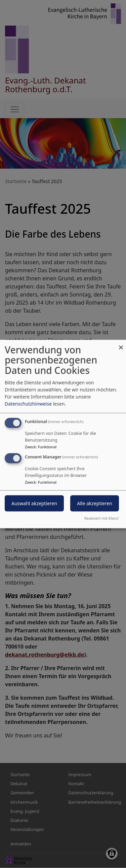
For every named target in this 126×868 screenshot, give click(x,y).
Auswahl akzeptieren (34, 503)
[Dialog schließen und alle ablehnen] (121, 344)
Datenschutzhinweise (28, 403)
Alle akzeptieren (95, 503)
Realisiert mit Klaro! (101, 518)
